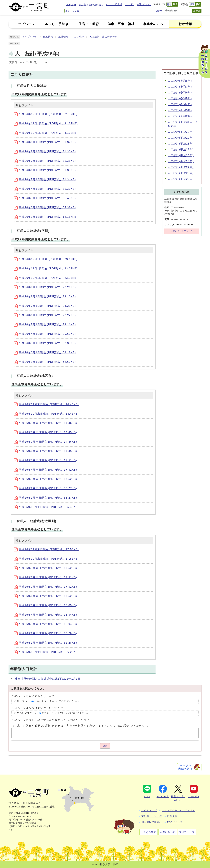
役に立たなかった (72, 701)
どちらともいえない (46, 701)
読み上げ (84, 5)
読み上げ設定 (96, 5)
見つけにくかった (79, 713)
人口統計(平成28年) (181, 144)
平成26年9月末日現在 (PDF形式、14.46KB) (45, 423)
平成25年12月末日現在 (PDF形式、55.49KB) (46, 507)
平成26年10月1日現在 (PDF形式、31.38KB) (46, 133)
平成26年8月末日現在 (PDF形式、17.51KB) (45, 577)
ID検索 (158, 11)
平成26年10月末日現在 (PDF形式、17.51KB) (46, 559)
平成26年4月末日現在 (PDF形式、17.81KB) (45, 470)
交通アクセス (187, 832)
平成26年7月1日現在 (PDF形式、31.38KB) (45, 161)
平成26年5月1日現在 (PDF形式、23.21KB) (45, 324)
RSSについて (175, 822)
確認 (105, 746)
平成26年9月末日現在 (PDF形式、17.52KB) (45, 568)
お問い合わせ (144, 4)
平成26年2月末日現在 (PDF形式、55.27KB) (45, 488)
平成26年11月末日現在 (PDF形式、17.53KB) (46, 549)
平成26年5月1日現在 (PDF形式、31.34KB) (45, 179)
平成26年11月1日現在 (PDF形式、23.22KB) (46, 269)
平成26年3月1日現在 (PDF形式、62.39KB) (45, 343)
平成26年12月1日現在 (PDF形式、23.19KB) (46, 259)
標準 (169, 4)
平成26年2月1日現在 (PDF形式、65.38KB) (45, 207)
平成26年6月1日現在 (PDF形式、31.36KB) (45, 170)
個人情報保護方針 (152, 822)
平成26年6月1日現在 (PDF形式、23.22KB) (45, 315)
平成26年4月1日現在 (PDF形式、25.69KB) (45, 334)
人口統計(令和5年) (180, 98)
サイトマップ (149, 810)
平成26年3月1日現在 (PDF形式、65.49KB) (45, 198)
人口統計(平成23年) (181, 173)
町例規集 (172, 816)
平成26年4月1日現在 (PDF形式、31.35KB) (45, 189)
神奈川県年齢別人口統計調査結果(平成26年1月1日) (48, 679)
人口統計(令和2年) (180, 116)
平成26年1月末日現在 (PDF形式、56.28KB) (45, 643)
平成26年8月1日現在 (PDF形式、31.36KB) (45, 151)
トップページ (30, 37)
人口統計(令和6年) (180, 93)
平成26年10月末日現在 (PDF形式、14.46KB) (46, 414)
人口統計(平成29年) (181, 138)
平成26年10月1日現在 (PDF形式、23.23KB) (46, 278)
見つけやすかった (27, 713)
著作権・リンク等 (152, 816)
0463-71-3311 (22, 813)
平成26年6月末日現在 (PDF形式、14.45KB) (45, 451)
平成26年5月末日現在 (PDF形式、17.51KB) (45, 460)
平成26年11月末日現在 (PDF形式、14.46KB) (46, 404)
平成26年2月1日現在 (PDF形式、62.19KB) (45, 352)
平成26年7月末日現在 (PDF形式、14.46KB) (45, 442)
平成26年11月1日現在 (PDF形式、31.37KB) (46, 123)
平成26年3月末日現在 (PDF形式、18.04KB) (45, 624)
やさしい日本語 (114, 4)
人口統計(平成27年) (181, 150)
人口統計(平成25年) (181, 161)
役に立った (23, 701)
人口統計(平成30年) (181, 132)
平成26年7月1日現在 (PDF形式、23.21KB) (45, 306)
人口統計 (79, 37)
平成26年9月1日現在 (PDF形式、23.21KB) (45, 287)
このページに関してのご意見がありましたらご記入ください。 (52, 720)
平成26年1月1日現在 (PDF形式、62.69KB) (45, 362)
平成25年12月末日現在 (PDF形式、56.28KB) (46, 652)
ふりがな (129, 4)
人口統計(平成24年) (181, 167)
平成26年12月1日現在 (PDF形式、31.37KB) (46, 114)
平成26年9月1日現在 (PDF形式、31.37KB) (45, 142)
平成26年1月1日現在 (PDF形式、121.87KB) (46, 217)
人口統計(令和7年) (180, 87)
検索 (198, 11)
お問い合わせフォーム (182, 231)
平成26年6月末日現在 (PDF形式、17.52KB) (45, 596)
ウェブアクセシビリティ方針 (179, 810)
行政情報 (48, 37)
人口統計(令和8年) (180, 81)
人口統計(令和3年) (180, 110)
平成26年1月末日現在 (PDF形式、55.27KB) (45, 498)
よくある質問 (149, 832)
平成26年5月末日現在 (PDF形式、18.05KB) (45, 605)
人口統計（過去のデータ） (105, 37)
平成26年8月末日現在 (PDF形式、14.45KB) (45, 432)
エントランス (72, 11)
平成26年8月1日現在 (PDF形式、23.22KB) (45, 297)
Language (71, 4)
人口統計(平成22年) (181, 179)
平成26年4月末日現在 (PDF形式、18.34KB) (45, 615)
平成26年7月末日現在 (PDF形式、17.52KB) (45, 587)
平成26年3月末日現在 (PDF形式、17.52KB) (45, 479)
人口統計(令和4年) (180, 104)
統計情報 (63, 37)
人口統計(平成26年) (181, 155)
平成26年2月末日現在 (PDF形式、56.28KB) (45, 633)
